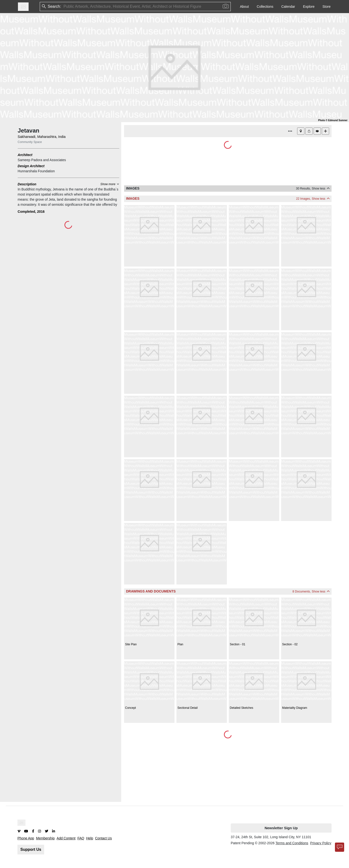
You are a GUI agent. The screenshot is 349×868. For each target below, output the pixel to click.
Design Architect (31, 166)
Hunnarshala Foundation (36, 171)
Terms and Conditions (292, 843)
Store (327, 7)
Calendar (288, 7)
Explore (309, 7)
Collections (265, 7)
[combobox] (64, 7)
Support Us (31, 849)
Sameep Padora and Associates (42, 160)
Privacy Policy (321, 843)
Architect (25, 155)
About (244, 7)
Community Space (30, 142)
